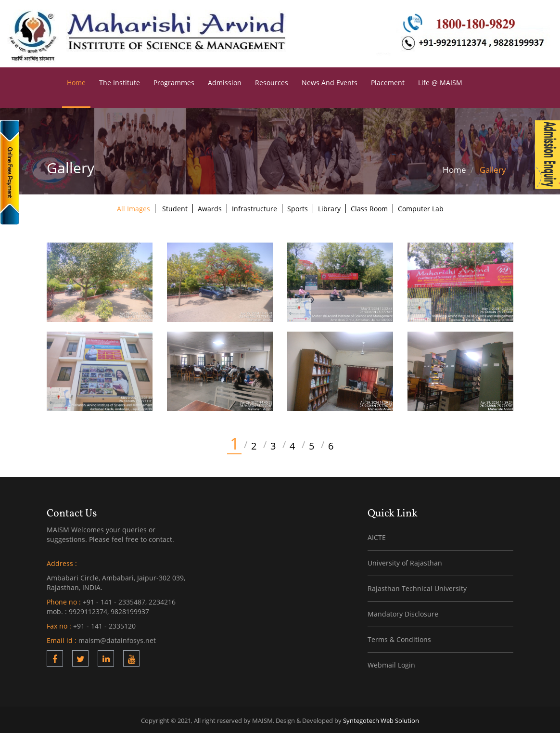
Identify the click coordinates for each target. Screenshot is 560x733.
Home (76, 81)
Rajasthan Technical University (417, 587)
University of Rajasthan (405, 561)
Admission (225, 81)
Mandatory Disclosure (403, 612)
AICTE (377, 536)
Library (329, 207)
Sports (298, 207)
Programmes (174, 81)
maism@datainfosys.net (117, 639)
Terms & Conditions (399, 638)
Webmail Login (391, 663)
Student (175, 207)
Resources (272, 81)
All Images (134, 207)
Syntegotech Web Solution (381, 719)
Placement (388, 81)
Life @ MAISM (440, 81)
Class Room (369, 207)
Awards (210, 207)
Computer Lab (421, 207)
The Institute (120, 81)
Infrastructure (255, 207)
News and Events (330, 81)
